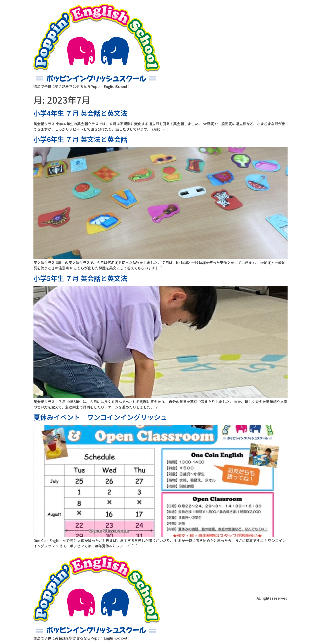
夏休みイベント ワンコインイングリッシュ (100, 417)
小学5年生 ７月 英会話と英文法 (80, 278)
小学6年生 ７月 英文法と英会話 (80, 139)
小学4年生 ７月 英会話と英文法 (80, 113)
